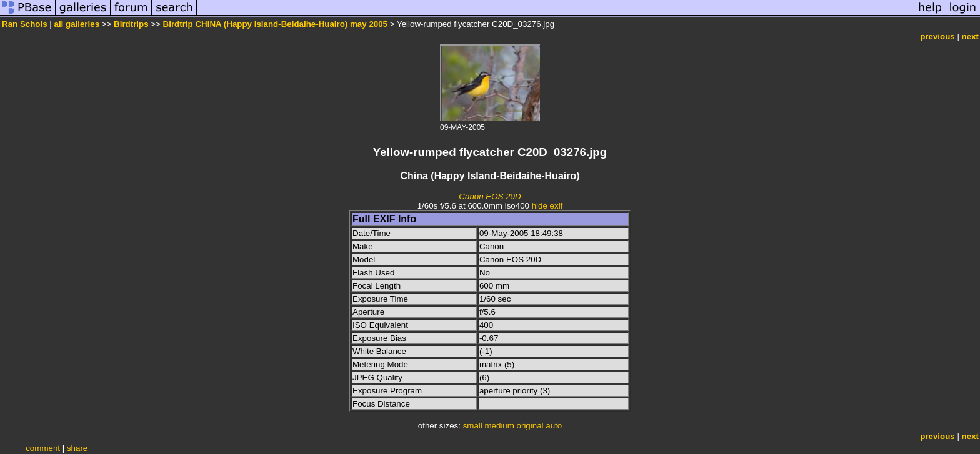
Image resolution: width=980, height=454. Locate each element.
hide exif (547, 206)
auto (554, 426)
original (530, 426)
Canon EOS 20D (490, 196)
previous (937, 37)
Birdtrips (131, 24)
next (970, 37)
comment (43, 448)
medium (499, 426)
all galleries (77, 24)
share (77, 448)
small (473, 426)
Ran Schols (25, 24)
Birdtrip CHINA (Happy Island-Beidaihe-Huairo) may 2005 (275, 24)
